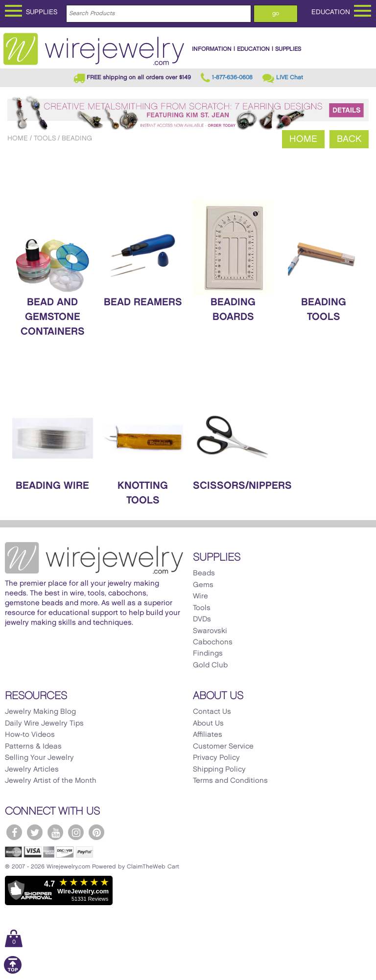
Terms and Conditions (230, 781)
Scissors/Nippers (242, 486)
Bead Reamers (143, 302)
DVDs (202, 619)
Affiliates (208, 735)
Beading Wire (52, 486)
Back (349, 139)
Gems (203, 585)
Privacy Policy (216, 758)
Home (18, 138)
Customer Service (223, 747)
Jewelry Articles (32, 770)
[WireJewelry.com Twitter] (35, 832)
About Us (208, 724)
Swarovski (210, 631)
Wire (200, 596)
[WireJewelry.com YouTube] (55, 832)
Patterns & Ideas (33, 747)
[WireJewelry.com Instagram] (76, 832)
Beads (204, 573)
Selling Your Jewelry (39, 758)
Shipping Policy (219, 770)
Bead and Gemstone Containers (53, 317)
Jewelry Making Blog (40, 712)
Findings (208, 654)
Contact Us (212, 712)
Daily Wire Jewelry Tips (44, 724)
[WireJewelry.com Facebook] (14, 832)
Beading (77, 138)
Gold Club (210, 665)
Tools (45, 138)
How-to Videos (30, 735)
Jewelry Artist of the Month (51, 781)
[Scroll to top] (13, 972)
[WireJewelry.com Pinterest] (96, 832)
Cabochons (213, 642)
